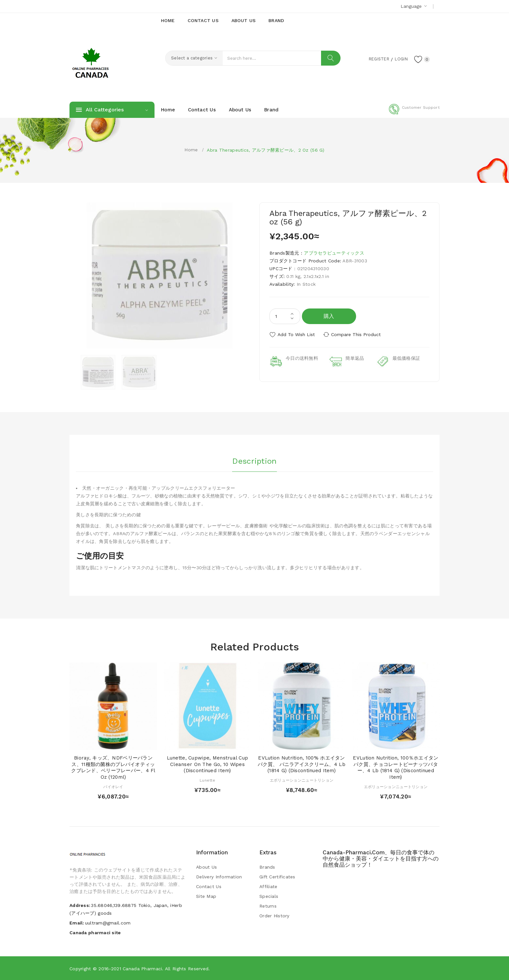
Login (399, 59)
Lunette (207, 780)
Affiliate (268, 886)
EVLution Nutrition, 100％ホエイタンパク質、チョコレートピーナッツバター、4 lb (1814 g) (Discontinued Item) (396, 767)
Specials (269, 896)
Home (191, 150)
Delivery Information (219, 877)
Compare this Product (357, 334)
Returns (268, 906)
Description (254, 461)
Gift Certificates (277, 877)
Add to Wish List (296, 334)
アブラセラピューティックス (334, 253)
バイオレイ (113, 787)
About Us (206, 867)
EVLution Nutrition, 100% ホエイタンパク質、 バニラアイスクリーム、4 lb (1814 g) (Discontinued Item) (302, 764)
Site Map (206, 896)
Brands (267, 867)
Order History (274, 916)
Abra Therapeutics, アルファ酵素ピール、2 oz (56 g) (266, 150)
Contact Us (209, 886)
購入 (329, 316)
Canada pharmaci (142, 969)
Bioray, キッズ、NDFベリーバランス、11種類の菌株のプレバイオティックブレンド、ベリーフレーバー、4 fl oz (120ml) (113, 767)
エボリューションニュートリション (302, 780)
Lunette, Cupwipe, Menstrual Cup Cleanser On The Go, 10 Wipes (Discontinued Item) (208, 764)
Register (375, 59)
